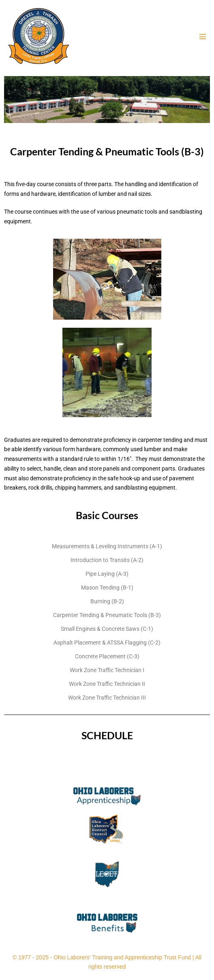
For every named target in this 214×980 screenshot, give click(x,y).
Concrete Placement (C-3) (107, 656)
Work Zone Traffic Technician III (107, 698)
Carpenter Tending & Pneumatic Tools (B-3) (107, 615)
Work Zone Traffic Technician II (107, 684)
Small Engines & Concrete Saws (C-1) (107, 629)
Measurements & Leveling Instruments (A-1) (107, 546)
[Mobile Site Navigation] (203, 36)
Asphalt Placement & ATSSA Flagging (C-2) (107, 643)
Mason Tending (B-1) (107, 588)
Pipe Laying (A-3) (107, 574)
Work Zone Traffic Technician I (107, 670)
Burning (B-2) (107, 601)
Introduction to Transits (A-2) (107, 560)
